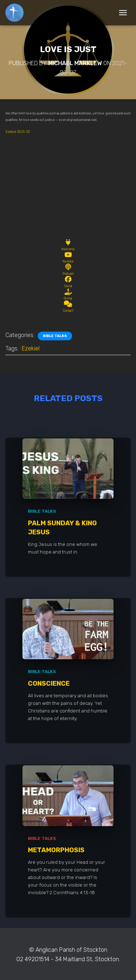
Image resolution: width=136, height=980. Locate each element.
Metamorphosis (56, 850)
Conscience (49, 684)
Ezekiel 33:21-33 (18, 132)
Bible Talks (55, 336)
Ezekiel (31, 348)
